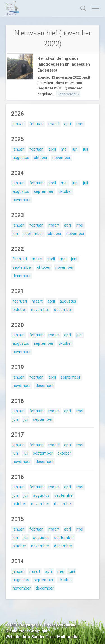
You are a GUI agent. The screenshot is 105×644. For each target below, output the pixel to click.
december (22, 276)
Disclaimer (16, 631)
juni (75, 149)
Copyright (38, 631)
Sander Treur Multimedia (55, 637)
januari (19, 124)
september (44, 191)
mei (80, 124)
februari (37, 124)
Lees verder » (68, 94)
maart (54, 124)
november (61, 158)
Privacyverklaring (60, 625)
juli (86, 149)
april (68, 124)
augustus (21, 158)
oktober (41, 158)
